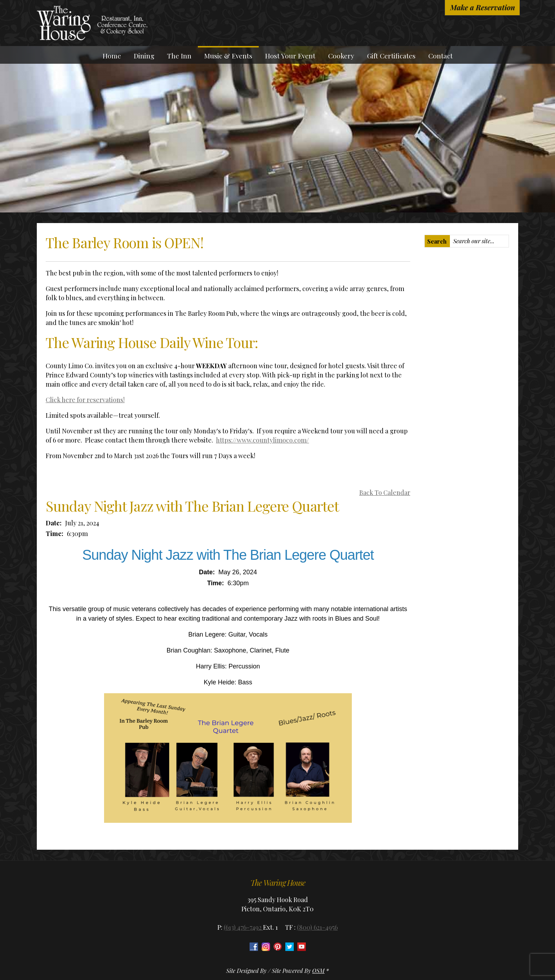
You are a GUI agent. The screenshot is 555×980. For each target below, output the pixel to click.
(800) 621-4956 (317, 927)
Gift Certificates (391, 56)
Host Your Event (290, 56)
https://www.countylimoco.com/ (262, 440)
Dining (144, 56)
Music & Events (228, 56)
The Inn (179, 56)
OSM (318, 971)
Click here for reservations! (85, 400)
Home (112, 56)
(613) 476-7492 (243, 927)
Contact (440, 56)
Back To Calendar (385, 492)
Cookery (341, 56)
